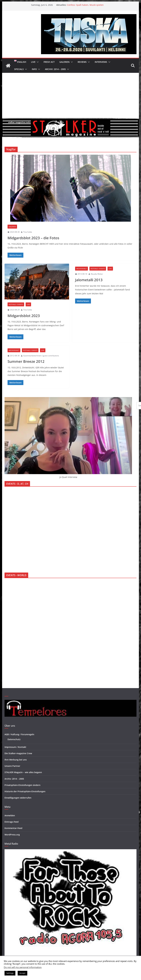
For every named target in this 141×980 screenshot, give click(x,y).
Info (34, 69)
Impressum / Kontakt (15, 747)
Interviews (101, 62)
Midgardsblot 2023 (24, 316)
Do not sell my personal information (23, 967)
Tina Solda (28, 232)
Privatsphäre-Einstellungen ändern (22, 785)
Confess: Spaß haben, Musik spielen (85, 5)
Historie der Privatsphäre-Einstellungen (25, 791)
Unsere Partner (12, 766)
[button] (37, 62)
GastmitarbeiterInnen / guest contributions (41, 356)
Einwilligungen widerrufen (18, 798)
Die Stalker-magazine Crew (18, 753)
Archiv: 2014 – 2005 (55, 69)
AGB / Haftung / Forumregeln (19, 734)
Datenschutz (14, 739)
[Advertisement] (70, 95)
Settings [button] (10, 973)
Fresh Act (49, 62)
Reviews (82, 62)
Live (33, 62)
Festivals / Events (16, 304)
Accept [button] (22, 973)
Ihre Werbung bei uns (16, 760)
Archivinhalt (82, 269)
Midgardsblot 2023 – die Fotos (33, 238)
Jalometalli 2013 (89, 280)
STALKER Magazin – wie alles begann (23, 772)
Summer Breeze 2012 (26, 361)
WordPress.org (12, 835)
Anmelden (10, 815)
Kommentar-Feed (13, 828)
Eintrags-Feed (12, 822)
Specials (19, 69)
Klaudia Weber (97, 274)
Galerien (64, 62)
